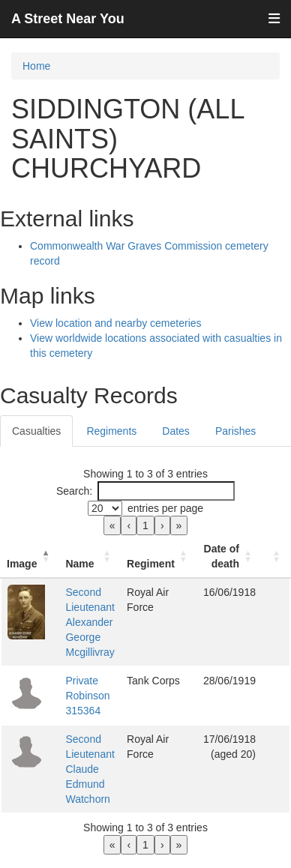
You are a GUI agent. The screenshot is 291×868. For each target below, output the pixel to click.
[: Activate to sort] (276, 557)
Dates (176, 431)
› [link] (162, 525)
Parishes (235, 431)
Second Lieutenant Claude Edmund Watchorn (90, 769)
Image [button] (22, 564)
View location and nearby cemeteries (116, 323)
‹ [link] (129, 525)
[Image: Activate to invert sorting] (30, 557)
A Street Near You (68, 19)
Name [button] (79, 564)
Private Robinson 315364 (87, 696)
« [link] (112, 525)
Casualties (36, 431)
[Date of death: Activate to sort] (229, 557)
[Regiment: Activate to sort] (159, 557)
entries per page (165, 508)
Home (36, 66)
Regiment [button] (151, 564)
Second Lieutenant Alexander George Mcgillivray (90, 622)
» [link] (179, 525)
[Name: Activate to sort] (90, 557)
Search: (74, 491)
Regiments (111, 431)
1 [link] (145, 525)
